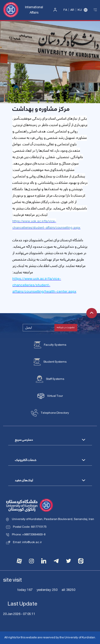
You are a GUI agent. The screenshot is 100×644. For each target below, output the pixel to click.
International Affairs (34, 10)
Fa (65, 10)
